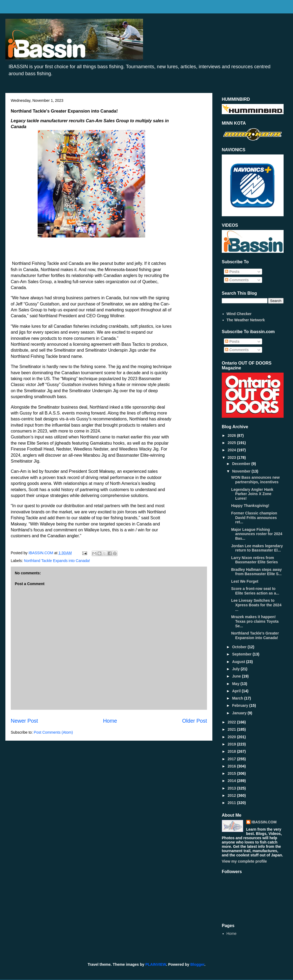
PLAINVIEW (156, 964)
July (236, 669)
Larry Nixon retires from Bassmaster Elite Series (255, 560)
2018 (232, 751)
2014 (232, 781)
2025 (232, 443)
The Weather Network (246, 320)
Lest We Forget (245, 581)
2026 (232, 435)
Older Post (194, 721)
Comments (237, 280)
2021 (232, 729)
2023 (232, 457)
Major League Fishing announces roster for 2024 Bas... (257, 534)
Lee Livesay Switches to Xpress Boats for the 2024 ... (256, 605)
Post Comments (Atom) (53, 732)
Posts (232, 272)
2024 (232, 450)
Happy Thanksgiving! (250, 506)
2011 (232, 803)
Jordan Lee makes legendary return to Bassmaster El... (257, 548)
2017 (232, 759)
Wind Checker (239, 314)
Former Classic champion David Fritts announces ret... (254, 518)
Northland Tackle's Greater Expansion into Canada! (255, 635)
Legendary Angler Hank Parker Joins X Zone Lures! (252, 494)
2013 (232, 788)
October (240, 647)
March (238, 698)
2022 (232, 722)
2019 (232, 744)
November (242, 471)
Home (110, 721)
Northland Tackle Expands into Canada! (57, 561)
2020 (232, 737)
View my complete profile (244, 861)
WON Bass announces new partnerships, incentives (255, 480)
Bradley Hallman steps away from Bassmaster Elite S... (256, 572)
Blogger (197, 964)
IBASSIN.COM (41, 553)
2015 (232, 773)
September (242, 654)
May (236, 684)
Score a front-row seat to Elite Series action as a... (255, 591)
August (239, 662)
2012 (232, 795)
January (240, 713)
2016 (232, 766)
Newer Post (24, 721)
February (241, 705)
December (242, 464)
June (237, 676)
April (237, 691)
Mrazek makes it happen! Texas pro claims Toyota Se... (255, 621)
